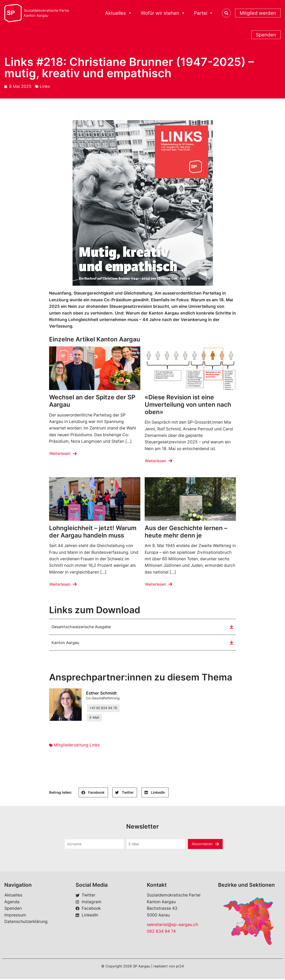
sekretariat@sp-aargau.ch (172, 926)
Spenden (266, 35)
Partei (204, 13)
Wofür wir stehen (163, 13)
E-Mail (94, 719)
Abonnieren (202, 845)
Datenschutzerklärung (26, 923)
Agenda (12, 903)
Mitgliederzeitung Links (77, 746)
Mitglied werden (258, 13)
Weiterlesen (61, 453)
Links (45, 86)
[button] (93, 794)
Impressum (15, 916)
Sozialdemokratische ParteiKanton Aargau (46, 13)
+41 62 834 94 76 (103, 709)
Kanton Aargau (66, 643)
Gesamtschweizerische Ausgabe (83, 627)
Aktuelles (119, 13)
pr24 (180, 967)
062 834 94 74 (161, 932)
